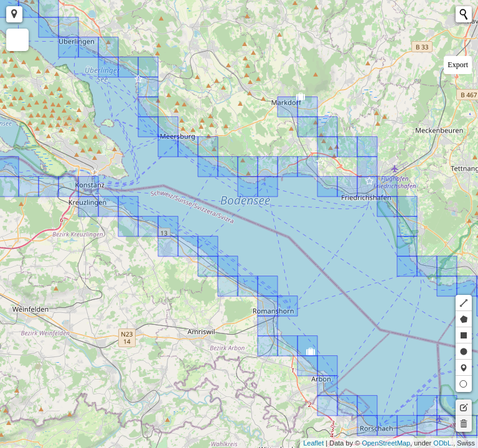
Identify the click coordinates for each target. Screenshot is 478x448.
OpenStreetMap (386, 443)
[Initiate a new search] (464, 14)
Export (458, 65)
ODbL (442, 443)
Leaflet (313, 443)
